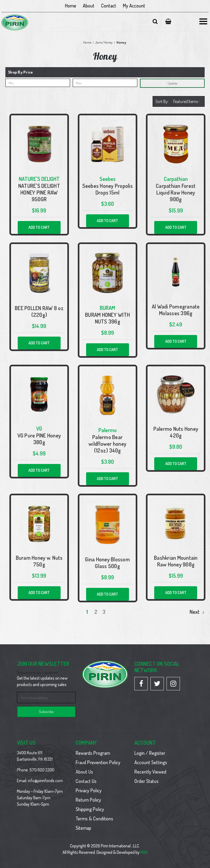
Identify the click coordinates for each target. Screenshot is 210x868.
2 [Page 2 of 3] (96, 612)
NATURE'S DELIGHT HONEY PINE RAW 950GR (39, 193)
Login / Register (150, 753)
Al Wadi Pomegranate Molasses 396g (176, 310)
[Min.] (38, 83)
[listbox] (187, 101)
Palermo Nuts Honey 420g (176, 432)
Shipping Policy (90, 809)
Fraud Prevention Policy (98, 762)
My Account (134, 6)
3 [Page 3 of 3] (104, 612)
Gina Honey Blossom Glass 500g (107, 563)
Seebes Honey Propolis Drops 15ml (108, 189)
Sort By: (162, 101)
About (89, 6)
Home (71, 6)
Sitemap (83, 828)
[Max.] (105, 83)
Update (172, 83)
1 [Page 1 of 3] (87, 612)
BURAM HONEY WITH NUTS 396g (107, 318)
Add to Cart (39, 227)
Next (197, 612)
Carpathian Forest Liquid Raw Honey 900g (176, 193)
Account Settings (151, 762)
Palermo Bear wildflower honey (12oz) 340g (107, 444)
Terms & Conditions (94, 818)
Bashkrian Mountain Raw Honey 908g (176, 561)
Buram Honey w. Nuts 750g (39, 561)
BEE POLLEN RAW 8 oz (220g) (39, 311)
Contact (109, 6)
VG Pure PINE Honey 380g (39, 439)
